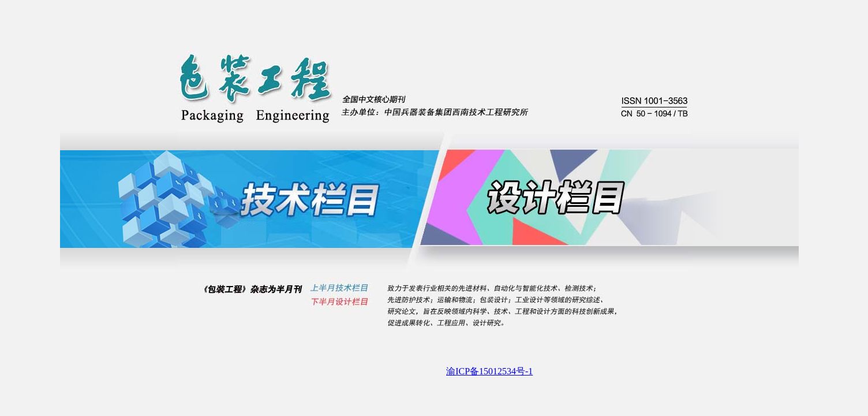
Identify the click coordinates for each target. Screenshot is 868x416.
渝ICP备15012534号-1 (489, 371)
